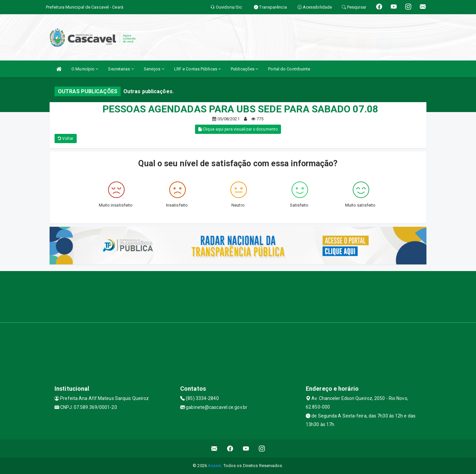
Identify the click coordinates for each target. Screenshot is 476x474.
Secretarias (121, 69)
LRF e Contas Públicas (198, 69)
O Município (85, 69)
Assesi (215, 466)
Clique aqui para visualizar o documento (238, 129)
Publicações (244, 69)
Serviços (154, 69)
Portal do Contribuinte (289, 69)
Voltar (66, 138)
